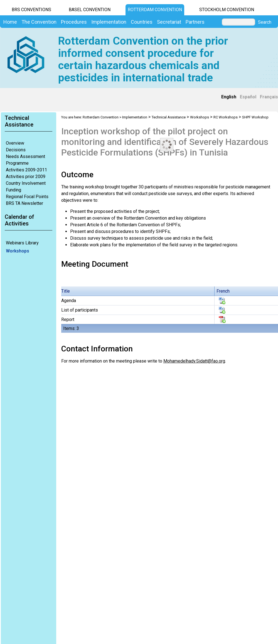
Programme (17, 163)
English (229, 97)
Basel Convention (90, 10)
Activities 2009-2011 (26, 170)
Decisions (16, 150)
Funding (13, 190)
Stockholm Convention (227, 10)
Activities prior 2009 (26, 177)
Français (269, 97)
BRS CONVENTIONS (31, 10)
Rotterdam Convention (155, 10)
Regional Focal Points (27, 197)
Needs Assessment (25, 156)
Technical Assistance (169, 117)
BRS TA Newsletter (24, 203)
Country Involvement (26, 183)
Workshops (18, 251)
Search (265, 22)
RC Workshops (226, 117)
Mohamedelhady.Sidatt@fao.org (194, 361)
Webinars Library (22, 243)
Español (248, 97)
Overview (15, 143)
